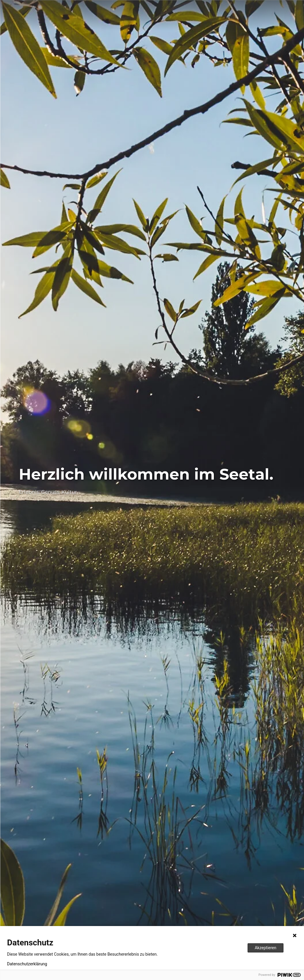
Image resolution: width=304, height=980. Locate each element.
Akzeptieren (266, 948)
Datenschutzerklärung (27, 964)
